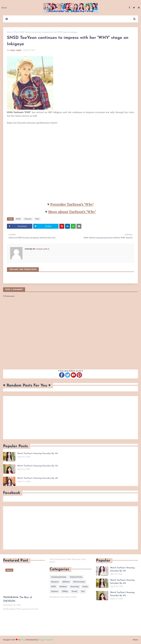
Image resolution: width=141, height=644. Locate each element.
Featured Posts (76, 577)
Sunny (85, 587)
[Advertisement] (70, 418)
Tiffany (65, 591)
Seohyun (63, 587)
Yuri (83, 591)
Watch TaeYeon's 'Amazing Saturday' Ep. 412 (38, 478)
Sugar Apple (16, 50)
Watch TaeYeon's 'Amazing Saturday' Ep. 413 (38, 466)
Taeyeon (28, 219)
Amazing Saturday (59, 577)
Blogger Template (46, 640)
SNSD (18, 219)
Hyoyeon (55, 582)
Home (9, 32)
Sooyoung (75, 587)
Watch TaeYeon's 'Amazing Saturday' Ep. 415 (122, 569)
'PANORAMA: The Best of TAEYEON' (18, 599)
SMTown (66, 582)
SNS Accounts (79, 582)
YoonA (74, 591)
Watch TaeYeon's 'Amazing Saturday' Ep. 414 (38, 453)
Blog (23, 640)
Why (16, 32)
